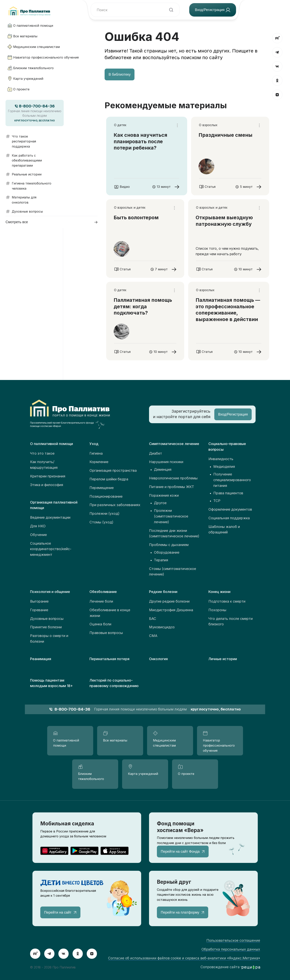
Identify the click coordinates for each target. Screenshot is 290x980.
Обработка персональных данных (231, 949)
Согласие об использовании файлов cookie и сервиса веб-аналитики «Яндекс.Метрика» (184, 958)
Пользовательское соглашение (233, 940)
